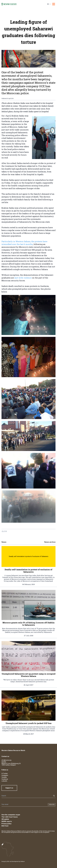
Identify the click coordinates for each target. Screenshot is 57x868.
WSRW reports (7, 821)
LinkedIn (4, 781)
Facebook (5, 779)
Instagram (5, 775)
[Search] (26, 796)
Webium (23, 861)
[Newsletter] (24, 804)
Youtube (4, 777)
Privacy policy (6, 824)
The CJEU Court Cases (10, 817)
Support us (9, 788)
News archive (50, 542)
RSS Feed (5, 826)
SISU (8, 861)
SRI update (5, 819)
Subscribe (52, 804)
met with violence (23, 278)
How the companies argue (11, 815)
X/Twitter (5, 774)
